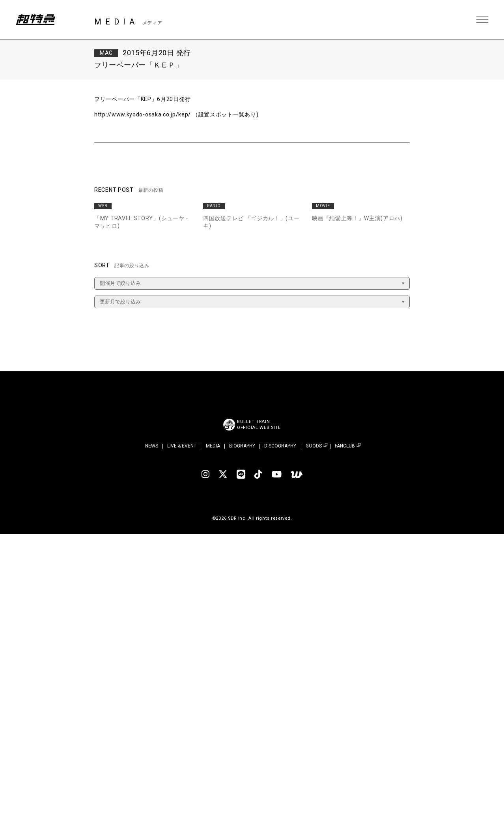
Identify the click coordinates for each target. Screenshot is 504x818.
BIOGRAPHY (242, 446)
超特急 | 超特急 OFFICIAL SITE (35, 20)
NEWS (152, 446)
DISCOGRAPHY (280, 446)
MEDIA (213, 446)
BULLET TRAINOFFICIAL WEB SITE (259, 425)
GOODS (314, 446)
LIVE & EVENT (182, 446)
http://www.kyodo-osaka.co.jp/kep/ (143, 114)
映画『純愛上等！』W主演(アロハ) (357, 218)
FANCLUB (345, 446)
